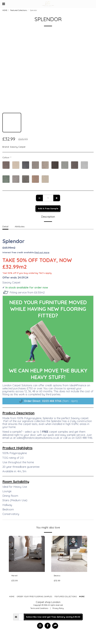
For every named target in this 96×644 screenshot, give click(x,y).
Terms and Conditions (39, 608)
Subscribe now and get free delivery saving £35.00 (53, 617)
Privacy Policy (58, 608)
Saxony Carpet (18, 147)
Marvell (14, 576)
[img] (27, 554)
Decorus (57, 576)
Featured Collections (19, 10)
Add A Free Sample (48, 208)
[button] (4, 4)
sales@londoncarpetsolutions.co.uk (38, 438)
